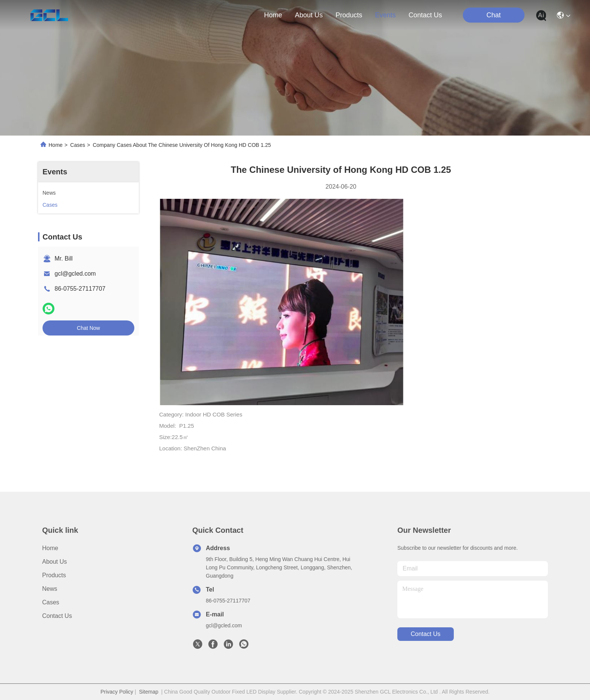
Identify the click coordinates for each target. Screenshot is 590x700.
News (50, 589)
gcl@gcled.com (75, 274)
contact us (425, 15)
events (385, 15)
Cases (78, 145)
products (349, 15)
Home (273, 15)
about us (309, 15)
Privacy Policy (117, 692)
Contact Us (57, 616)
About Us (55, 562)
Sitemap (148, 692)
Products (54, 575)
